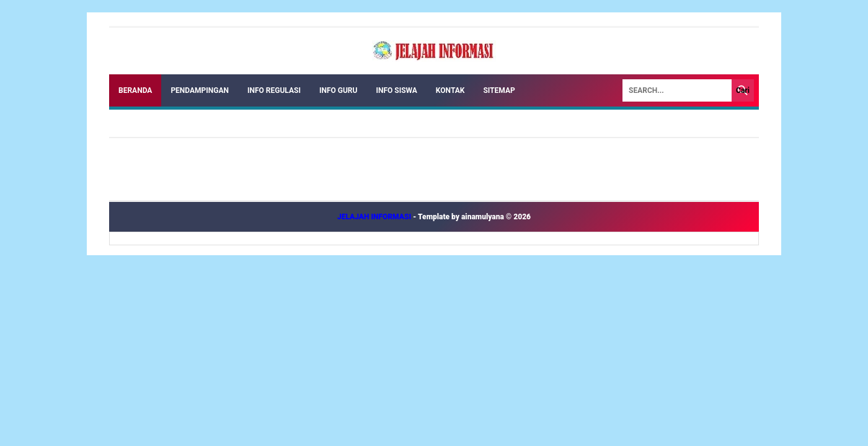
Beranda (135, 90)
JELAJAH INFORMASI (375, 217)
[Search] (677, 90)
